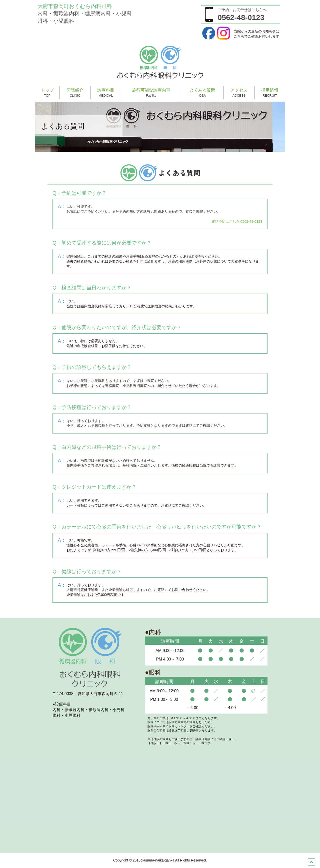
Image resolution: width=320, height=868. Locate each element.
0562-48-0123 (241, 17)
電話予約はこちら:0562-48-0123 (237, 222)
